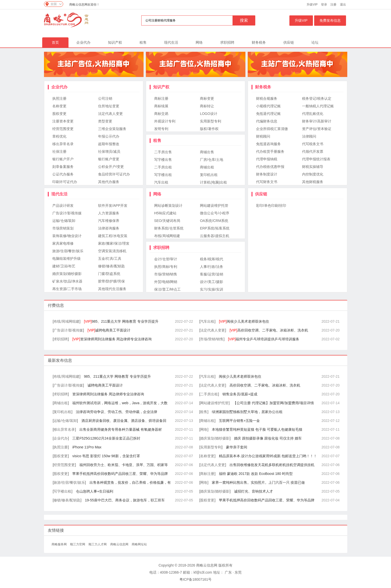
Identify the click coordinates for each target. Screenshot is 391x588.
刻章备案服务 (63, 167)
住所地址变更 (109, 106)
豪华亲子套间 (237, 447)
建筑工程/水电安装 (113, 236)
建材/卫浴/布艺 (64, 266)
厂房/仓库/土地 (212, 160)
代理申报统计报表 (316, 159)
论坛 (315, 42)
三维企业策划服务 (112, 129)
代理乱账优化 (313, 114)
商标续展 (161, 106)
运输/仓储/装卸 (64, 221)
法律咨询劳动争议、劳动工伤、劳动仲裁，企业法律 (117, 412)
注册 (333, 5)
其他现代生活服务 (112, 289)
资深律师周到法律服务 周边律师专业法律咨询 (112, 339)
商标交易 (161, 114)
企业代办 (83, 42)
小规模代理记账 (268, 106)
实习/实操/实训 (212, 289)
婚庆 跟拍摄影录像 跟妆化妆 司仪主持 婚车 (268, 438)
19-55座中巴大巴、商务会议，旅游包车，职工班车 (125, 500)
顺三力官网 (78, 544)
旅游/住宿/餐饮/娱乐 (68, 251)
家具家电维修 (63, 243)
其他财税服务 (313, 182)
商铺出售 (207, 152)
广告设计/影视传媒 (67, 213)
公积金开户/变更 (111, 167)
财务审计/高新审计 (317, 121)
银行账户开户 (63, 159)
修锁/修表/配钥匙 (111, 266)
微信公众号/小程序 (215, 213)
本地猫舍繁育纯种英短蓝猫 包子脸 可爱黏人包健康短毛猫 (257, 429)
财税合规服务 (267, 98)
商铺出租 (207, 167)
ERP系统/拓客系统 (215, 228)
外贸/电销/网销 (166, 282)
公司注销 (105, 98)
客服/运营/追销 (212, 274)
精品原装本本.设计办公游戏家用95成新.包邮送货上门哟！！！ (268, 456)
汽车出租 (161, 182)
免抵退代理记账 (268, 114)
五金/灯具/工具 (110, 259)
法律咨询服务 (109, 228)
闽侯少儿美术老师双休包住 (244, 321)
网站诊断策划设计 (168, 206)
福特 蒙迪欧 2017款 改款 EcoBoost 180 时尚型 (256, 474)
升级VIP (312, 5)
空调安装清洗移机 (112, 251)
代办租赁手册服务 (270, 151)
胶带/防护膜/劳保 (111, 281)
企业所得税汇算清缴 (272, 129)
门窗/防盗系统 (109, 274)
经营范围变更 (63, 129)
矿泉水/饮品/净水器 (67, 281)
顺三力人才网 (98, 544)
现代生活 (171, 42)
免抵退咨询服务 (268, 144)
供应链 (289, 42)
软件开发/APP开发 (113, 206)
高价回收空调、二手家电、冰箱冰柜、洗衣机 (269, 330)
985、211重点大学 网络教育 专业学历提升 (121, 321)
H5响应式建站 (165, 213)
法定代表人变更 (110, 114)
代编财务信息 (267, 121)
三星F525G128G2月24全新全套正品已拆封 (106, 438)
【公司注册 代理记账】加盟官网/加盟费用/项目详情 (273, 403)
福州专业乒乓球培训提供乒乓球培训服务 (264, 339)
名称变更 (59, 106)
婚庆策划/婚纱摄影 (67, 274)
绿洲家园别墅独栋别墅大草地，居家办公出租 (247, 412)
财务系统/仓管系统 (169, 228)
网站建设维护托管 (214, 206)
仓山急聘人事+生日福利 (95, 491)
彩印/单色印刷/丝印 (271, 206)
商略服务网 (60, 544)
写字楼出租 (163, 175)
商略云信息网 (120, 544)
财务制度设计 (267, 174)
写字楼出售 (163, 160)
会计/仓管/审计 (166, 259)
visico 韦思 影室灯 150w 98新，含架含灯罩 (106, 456)
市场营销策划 (63, 228)
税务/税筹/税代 (212, 259)
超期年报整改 (109, 144)
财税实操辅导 (313, 167)
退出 (343, 5)
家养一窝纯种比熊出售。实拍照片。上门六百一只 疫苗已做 (258, 482)
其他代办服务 (109, 182)
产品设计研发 (63, 206)
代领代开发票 (313, 151)
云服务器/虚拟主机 (215, 236)
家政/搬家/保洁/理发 (114, 243)
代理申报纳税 (267, 159)
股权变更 (59, 114)
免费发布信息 (330, 20)
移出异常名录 (63, 144)
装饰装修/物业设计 (67, 236)
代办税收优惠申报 (270, 167)
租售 (143, 42)
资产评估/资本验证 (317, 129)
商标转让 (207, 106)
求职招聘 (227, 42)
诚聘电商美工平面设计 (109, 330)
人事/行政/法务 (212, 267)
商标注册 (161, 98)
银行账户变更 (109, 159)
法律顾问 (309, 136)
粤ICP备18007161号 (196, 579)
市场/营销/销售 (166, 274)
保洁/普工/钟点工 (168, 289)
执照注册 (59, 98)
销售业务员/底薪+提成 (240, 394)
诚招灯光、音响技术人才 (254, 491)
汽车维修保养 (109, 221)
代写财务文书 (267, 182)
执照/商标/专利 (166, 267)
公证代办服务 (63, 174)
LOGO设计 (209, 114)
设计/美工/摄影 (212, 282)
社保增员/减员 (109, 151)
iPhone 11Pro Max (87, 447)
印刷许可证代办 (65, 182)
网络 (199, 42)
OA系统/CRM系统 (214, 221)
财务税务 (259, 42)
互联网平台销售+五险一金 (239, 421)
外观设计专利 (165, 121)
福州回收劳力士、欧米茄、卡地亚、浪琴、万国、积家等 (124, 465)
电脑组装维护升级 (66, 259)
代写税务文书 (313, 144)
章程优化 (59, 136)
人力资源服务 (109, 213)
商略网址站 (139, 544)
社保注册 (59, 151)
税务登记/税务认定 (317, 98)
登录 (324, 5)
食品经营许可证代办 (114, 174)
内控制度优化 (313, 174)
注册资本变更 (63, 121)
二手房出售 (163, 152)
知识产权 (115, 42)
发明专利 (161, 129)
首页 (55, 42)
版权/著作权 (209, 129)
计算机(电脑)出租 (213, 182)
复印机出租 (209, 175)
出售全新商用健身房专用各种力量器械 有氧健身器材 (121, 429)
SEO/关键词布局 (167, 221)
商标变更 (207, 98)
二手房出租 (163, 167)
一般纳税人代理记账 (318, 106)
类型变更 (105, 121)
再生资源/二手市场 (67, 289)
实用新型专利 (211, 121)
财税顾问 (263, 136)
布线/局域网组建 (167, 236)
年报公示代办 (109, 136)
